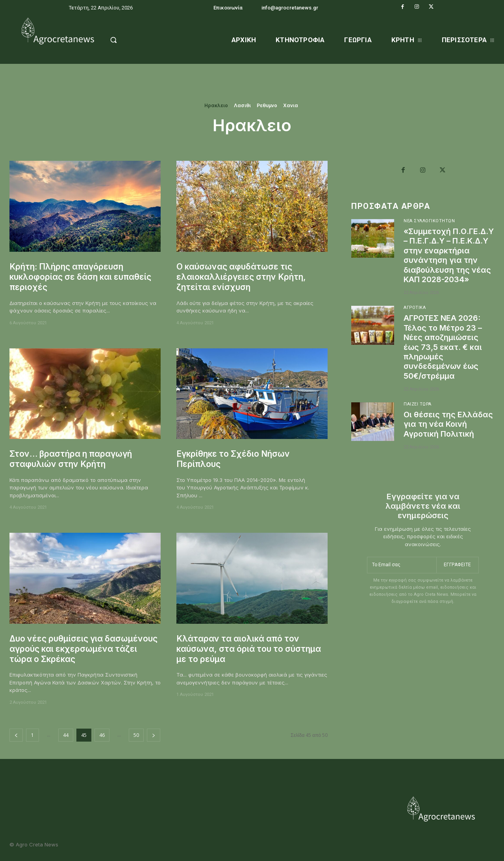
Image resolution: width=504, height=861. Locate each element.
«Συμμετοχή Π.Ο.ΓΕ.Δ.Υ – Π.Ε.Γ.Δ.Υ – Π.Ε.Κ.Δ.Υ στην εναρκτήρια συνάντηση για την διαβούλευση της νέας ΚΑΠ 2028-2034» (449, 260)
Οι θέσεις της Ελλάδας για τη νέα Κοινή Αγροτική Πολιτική (449, 431)
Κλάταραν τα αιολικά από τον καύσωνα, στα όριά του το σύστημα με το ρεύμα (249, 649)
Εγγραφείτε (458, 572)
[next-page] (154, 735)
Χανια (291, 106)
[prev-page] (16, 735)
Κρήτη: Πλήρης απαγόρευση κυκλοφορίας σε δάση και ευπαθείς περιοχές (81, 277)
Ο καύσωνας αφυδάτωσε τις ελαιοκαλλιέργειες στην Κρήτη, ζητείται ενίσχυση (242, 277)
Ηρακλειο (216, 106)
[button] (131, 40)
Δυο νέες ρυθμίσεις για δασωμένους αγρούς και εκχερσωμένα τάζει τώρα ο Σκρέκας (84, 649)
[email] (402, 572)
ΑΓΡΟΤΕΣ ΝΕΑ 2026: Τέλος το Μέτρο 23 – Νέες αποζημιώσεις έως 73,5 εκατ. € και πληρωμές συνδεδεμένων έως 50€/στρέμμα (444, 355)
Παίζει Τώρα (418, 412)
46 (102, 735)
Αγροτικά (415, 317)
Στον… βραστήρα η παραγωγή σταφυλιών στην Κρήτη (71, 459)
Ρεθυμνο (267, 106)
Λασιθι (242, 106)
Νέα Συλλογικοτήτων (429, 221)
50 (136, 735)
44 (66, 735)
